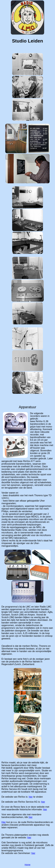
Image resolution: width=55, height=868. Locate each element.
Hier (4, 822)
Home (27, 865)
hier (31, 797)
